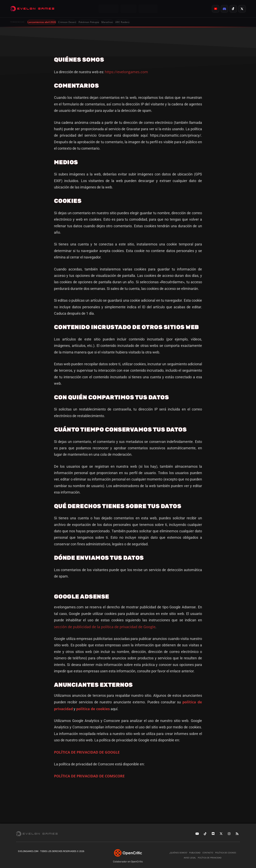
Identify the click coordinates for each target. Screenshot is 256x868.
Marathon (107, 22)
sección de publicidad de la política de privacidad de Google (105, 627)
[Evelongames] (32, 9)
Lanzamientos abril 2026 (42, 22)
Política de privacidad (210, 858)
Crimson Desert (67, 22)
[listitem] (216, 9)
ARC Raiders (122, 22)
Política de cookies (226, 853)
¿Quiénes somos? (178, 853)
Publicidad (195, 853)
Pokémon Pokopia (89, 22)
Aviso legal (190, 858)
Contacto (208, 853)
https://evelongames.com (126, 72)
